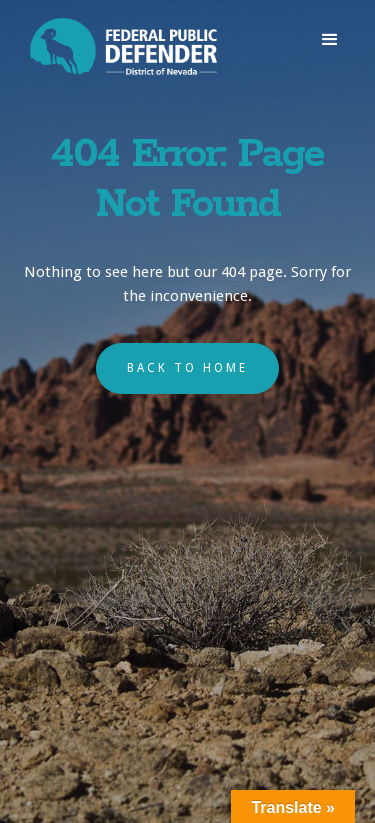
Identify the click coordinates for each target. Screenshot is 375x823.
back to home (187, 368)
